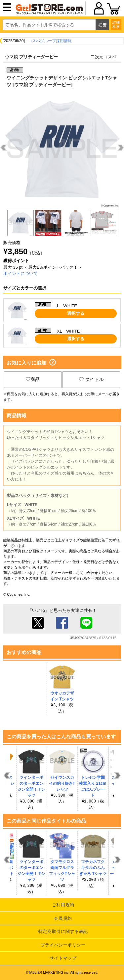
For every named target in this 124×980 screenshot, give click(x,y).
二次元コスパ (103, 57)
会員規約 (63, 918)
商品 (33, 379)
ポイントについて (21, 273)
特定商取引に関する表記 (63, 931)
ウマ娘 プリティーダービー (31, 57)
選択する (76, 313)
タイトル (91, 379)
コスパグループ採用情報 (50, 41)
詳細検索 (116, 25)
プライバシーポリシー (63, 945)
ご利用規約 (63, 905)
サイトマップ (63, 958)
